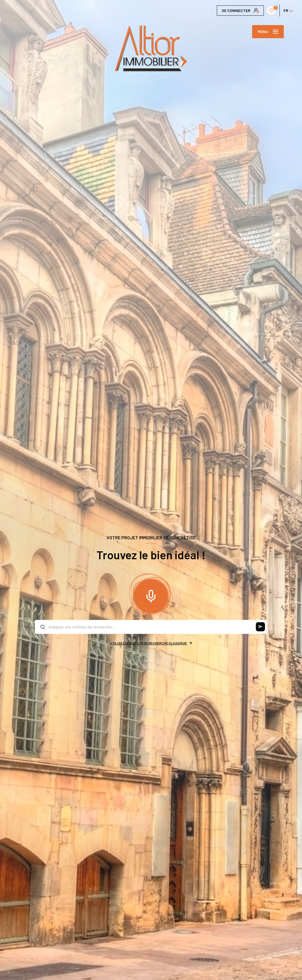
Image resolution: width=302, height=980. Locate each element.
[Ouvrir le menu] (268, 32)
